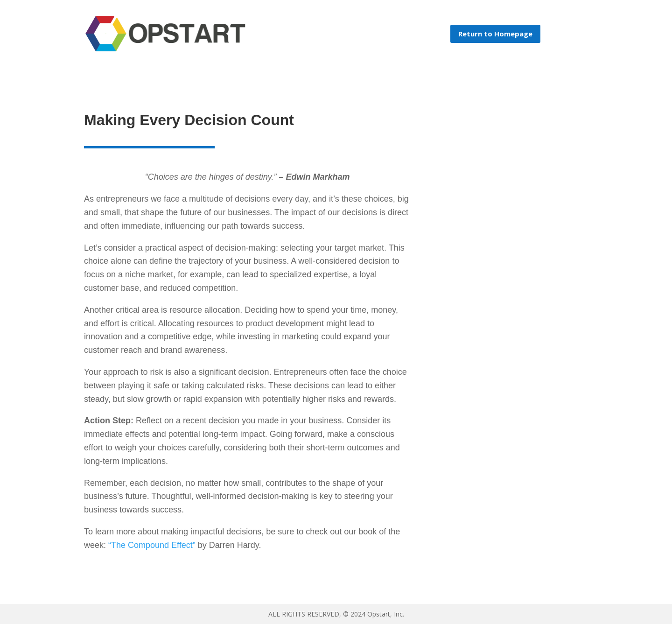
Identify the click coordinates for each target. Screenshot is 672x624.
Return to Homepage (495, 34)
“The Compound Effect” (152, 545)
